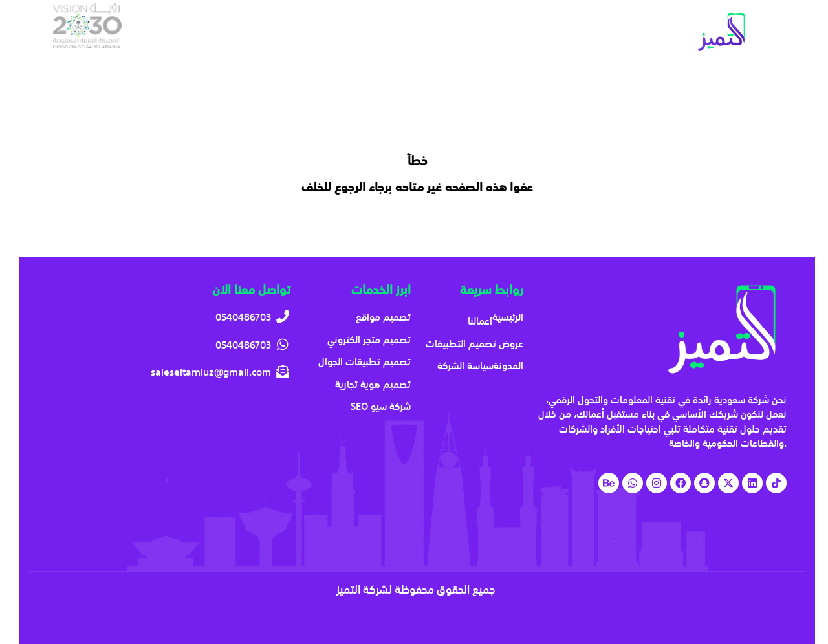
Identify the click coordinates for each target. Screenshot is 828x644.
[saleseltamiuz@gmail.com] (169, 372)
